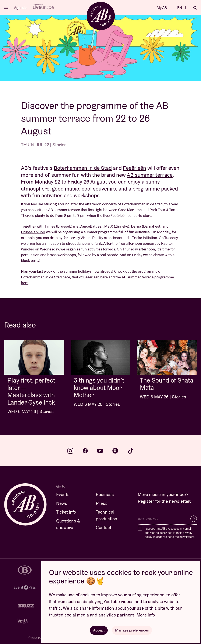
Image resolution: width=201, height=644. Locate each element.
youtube (100, 451)
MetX (109, 226)
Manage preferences (132, 630)
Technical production (107, 515)
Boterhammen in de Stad (83, 168)
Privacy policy (37, 637)
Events (63, 494)
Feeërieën (135, 168)
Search (195, 8)
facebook (85, 451)
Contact (104, 527)
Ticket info (66, 512)
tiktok (131, 451)
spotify (115, 451)
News (62, 503)
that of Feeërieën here (90, 277)
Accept (99, 630)
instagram (70, 451)
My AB (162, 8)
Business (105, 494)
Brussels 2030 (33, 232)
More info (146, 615)
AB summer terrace (150, 175)
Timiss (50, 226)
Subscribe (194, 519)
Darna (136, 226)
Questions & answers (68, 524)
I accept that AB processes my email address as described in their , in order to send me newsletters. (170, 533)
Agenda (20, 8)
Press (102, 503)
